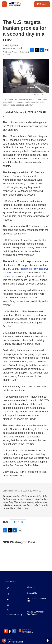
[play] (4, 641)
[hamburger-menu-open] (4, 4)
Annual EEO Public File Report (35, 613)
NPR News (18, 522)
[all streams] (48, 641)
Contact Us (32, 593)
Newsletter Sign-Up (14, 615)
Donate (43, 4)
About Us (31, 587)
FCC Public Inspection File (37, 600)
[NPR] (10, 631)
